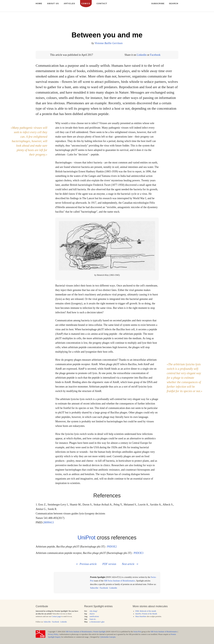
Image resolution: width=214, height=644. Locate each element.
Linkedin (142, 55)
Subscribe (94, 588)
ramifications (94, 616)
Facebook (155, 55)
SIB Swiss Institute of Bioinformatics (119, 581)
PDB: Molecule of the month (146, 611)
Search (174, 4)
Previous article (88, 564)
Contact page (56, 616)
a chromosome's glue (97, 622)
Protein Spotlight (99, 632)
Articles (69, 4)
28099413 (48, 522)
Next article (128, 564)
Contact (102, 4)
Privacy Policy (53, 634)
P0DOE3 (139, 553)
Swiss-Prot (137, 632)
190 (167, 22)
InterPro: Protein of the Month (146, 614)
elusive (92, 614)
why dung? (93, 611)
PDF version (109, 564)
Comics (86, 4)
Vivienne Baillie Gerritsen (109, 43)
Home (39, 4)
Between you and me (107, 35)
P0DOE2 (112, 547)
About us (53, 4)
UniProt (86, 538)
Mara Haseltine (141, 616)
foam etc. (93, 619)
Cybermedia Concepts (108, 637)
